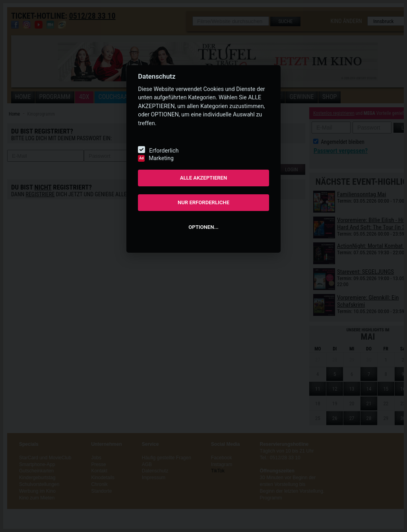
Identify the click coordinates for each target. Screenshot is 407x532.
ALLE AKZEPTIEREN (204, 178)
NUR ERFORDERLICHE (203, 202)
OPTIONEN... (203, 227)
